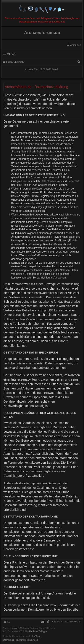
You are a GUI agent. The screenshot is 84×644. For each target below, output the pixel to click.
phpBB (18, 628)
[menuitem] (74, 45)
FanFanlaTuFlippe (38, 632)
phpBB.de (36, 636)
